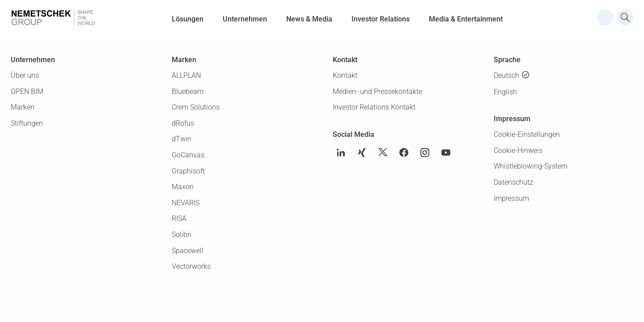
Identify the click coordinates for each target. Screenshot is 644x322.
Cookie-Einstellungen (527, 134)
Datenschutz (513, 182)
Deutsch (506, 75)
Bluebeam (188, 91)
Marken (23, 107)
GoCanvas (188, 155)
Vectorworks (191, 266)
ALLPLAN (186, 75)
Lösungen (188, 19)
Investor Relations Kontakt (374, 107)
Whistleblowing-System (531, 166)
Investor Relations (381, 19)
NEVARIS (186, 203)
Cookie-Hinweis (518, 150)
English (505, 92)
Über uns (25, 75)
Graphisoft (188, 171)
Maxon (183, 187)
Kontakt (345, 75)
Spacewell (188, 251)
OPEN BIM (27, 91)
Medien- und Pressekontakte (377, 91)
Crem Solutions (196, 107)
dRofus (183, 123)
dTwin (182, 139)
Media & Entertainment (466, 19)
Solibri (182, 235)
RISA (179, 218)
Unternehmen (245, 19)
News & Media (309, 19)
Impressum (511, 198)
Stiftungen (27, 123)
